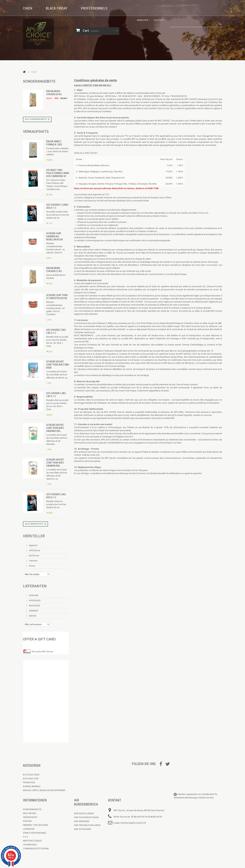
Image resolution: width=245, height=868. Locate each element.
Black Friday (56, 8)
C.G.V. (26, 837)
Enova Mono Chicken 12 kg (54, 270)
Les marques (30, 845)
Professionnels (94, 8)
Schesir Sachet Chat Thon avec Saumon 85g (55, 463)
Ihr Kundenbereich (86, 802)
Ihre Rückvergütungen (86, 817)
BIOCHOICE (34, 606)
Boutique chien (31, 775)
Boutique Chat (31, 779)
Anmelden (142, 20)
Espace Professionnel (35, 833)
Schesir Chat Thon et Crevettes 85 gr (57, 297)
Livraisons (29, 829)
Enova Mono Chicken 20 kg (54, 93)
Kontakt (27, 821)
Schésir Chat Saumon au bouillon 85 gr (55, 236)
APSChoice (34, 550)
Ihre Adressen (82, 821)
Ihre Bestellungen (84, 814)
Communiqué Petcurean (36, 849)
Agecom (33, 545)
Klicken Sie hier (206, 798)
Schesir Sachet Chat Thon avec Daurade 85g (55, 428)
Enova (32, 566)
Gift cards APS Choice (42, 652)
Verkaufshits (36, 132)
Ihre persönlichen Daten (87, 825)
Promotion (29, 783)
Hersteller (34, 536)
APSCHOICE (35, 600)
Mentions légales (32, 841)
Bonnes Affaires (32, 786)
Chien (28, 8)
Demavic (33, 561)
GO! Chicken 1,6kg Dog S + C (56, 496)
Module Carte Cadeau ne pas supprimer (44, 790)
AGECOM (33, 595)
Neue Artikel (30, 813)
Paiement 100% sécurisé (35, 825)
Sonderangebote (39, 81)
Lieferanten (35, 586)
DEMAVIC (33, 611)
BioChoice (34, 556)
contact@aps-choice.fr (133, 823)
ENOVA (32, 616)
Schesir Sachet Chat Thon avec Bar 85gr (58, 365)
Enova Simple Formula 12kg (54, 143)
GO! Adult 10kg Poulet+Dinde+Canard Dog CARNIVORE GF (59, 173)
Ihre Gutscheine (83, 829)
